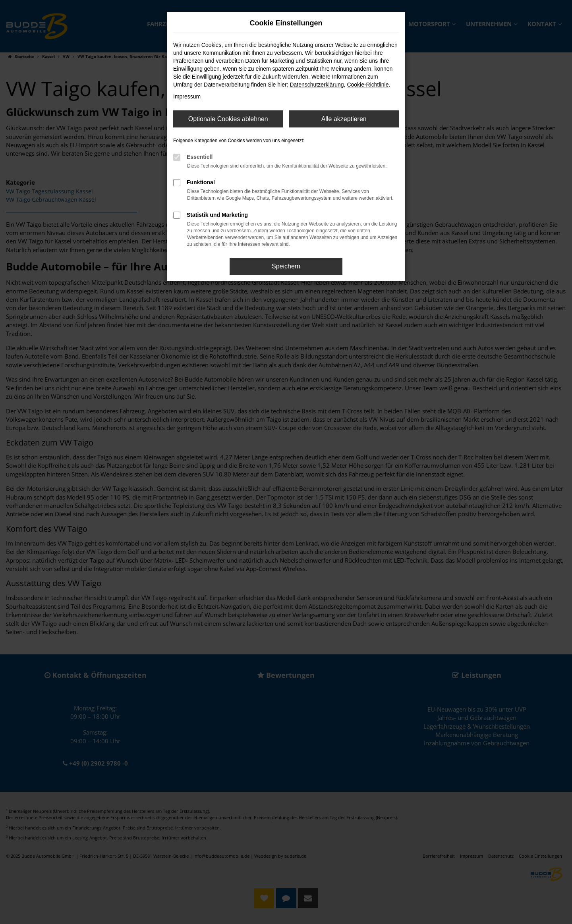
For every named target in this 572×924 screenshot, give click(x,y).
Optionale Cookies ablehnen (228, 119)
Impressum (187, 96)
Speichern (286, 266)
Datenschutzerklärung (317, 85)
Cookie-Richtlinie (368, 85)
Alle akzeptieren (344, 119)
